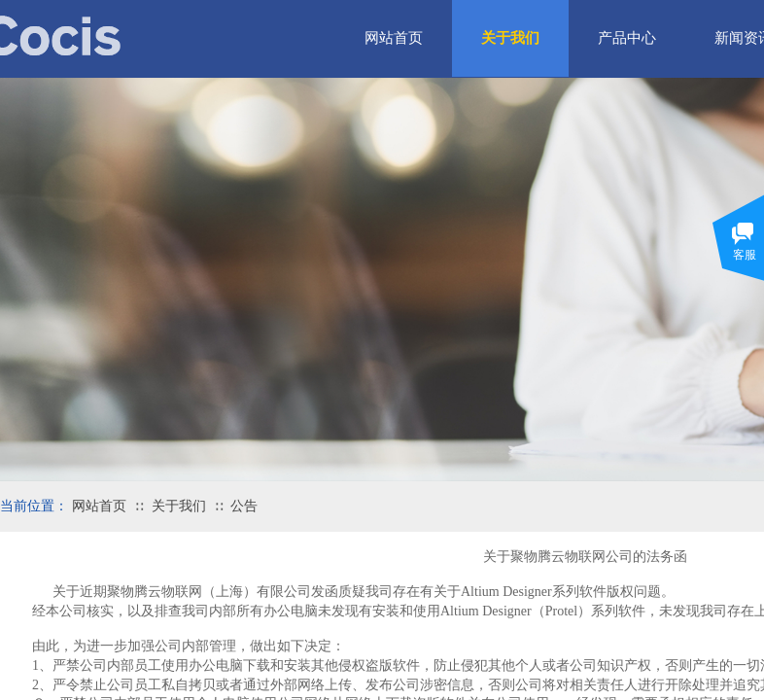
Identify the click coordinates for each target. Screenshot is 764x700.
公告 (244, 506)
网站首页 (99, 506)
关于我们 (179, 506)
